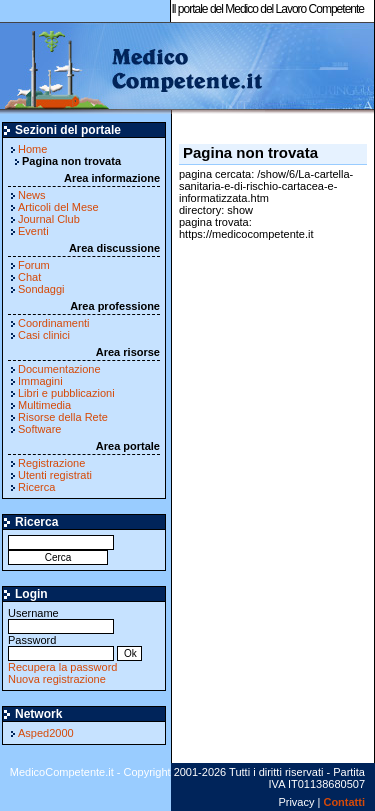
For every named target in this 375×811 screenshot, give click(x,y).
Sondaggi (41, 289)
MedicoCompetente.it (132, 68)
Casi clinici (44, 335)
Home (32, 149)
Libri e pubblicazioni (66, 393)
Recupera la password (62, 667)
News (32, 195)
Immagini (40, 381)
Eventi (33, 231)
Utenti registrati (55, 475)
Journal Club (49, 219)
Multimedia (44, 405)
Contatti (344, 802)
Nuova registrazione (57, 679)
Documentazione (59, 369)
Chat (29, 277)
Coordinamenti (54, 323)
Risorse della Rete (63, 417)
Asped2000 (46, 733)
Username (61, 619)
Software (39, 429)
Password (61, 646)
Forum (34, 265)
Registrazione (51, 463)
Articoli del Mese (58, 207)
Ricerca (36, 487)
